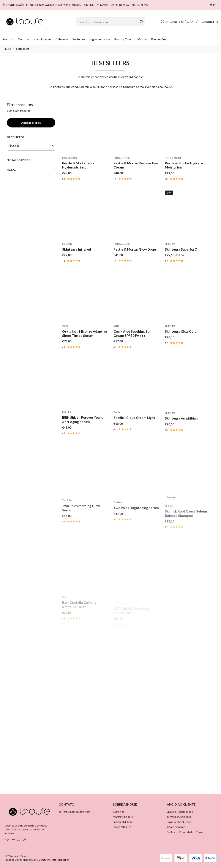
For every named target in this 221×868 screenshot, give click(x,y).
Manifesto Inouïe (123, 817)
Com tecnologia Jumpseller (54, 860)
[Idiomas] (214, 5)
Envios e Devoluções (179, 822)
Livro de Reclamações (180, 812)
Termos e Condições (179, 817)
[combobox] (110, 22)
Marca (31, 170)
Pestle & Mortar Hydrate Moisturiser (184, 165)
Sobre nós (119, 812)
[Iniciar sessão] (177, 22)
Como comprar (176, 827)
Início (8, 49)
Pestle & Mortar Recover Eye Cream (136, 165)
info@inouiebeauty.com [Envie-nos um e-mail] (75, 812)
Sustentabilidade (123, 822)
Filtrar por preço (31, 160)
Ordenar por (16, 137)
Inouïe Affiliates (122, 827)
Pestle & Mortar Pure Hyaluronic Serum (78, 165)
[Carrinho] (207, 22)
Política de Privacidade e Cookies (186, 832)
